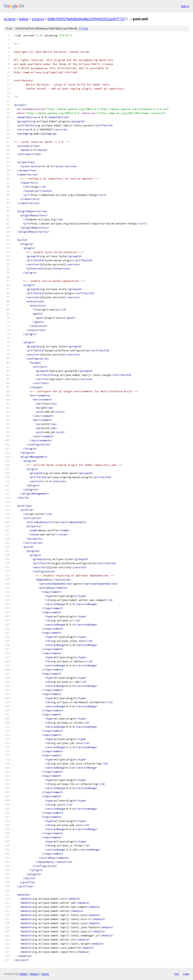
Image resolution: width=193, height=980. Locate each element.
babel (24, 19)
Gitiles (23, 974)
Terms (45, 974)
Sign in (185, 6)
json (186, 974)
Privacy (34, 974)
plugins (38, 19)
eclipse (10, 19)
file (84, 29)
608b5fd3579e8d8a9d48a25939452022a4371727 (86, 19)
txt (177, 974)
